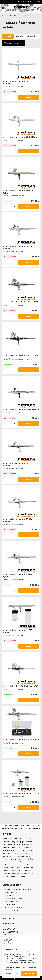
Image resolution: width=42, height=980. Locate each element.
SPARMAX (13, 15)
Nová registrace (35, 2)
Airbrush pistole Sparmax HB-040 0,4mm (18, 192)
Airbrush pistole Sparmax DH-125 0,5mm (21, 794)
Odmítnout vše (12, 974)
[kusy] (10, 97)
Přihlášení (23, 2)
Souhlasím (29, 974)
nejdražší (19, 36)
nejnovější (31, 36)
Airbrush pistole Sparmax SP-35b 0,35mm (18, 465)
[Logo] (21, 8)
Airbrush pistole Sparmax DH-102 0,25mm (18, 248)
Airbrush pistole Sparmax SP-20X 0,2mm (21, 740)
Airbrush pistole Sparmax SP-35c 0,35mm (18, 520)
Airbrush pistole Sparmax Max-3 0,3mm (21, 302)
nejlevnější (8, 36)
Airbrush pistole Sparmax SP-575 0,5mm (18, 631)
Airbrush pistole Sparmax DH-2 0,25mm (21, 137)
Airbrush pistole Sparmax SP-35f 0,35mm (18, 576)
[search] (35, 8)
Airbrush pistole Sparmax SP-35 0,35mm (21, 410)
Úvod (4, 15)
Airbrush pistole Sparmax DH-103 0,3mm (21, 686)
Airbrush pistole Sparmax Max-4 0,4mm (21, 356)
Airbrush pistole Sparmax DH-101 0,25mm (17, 82)
